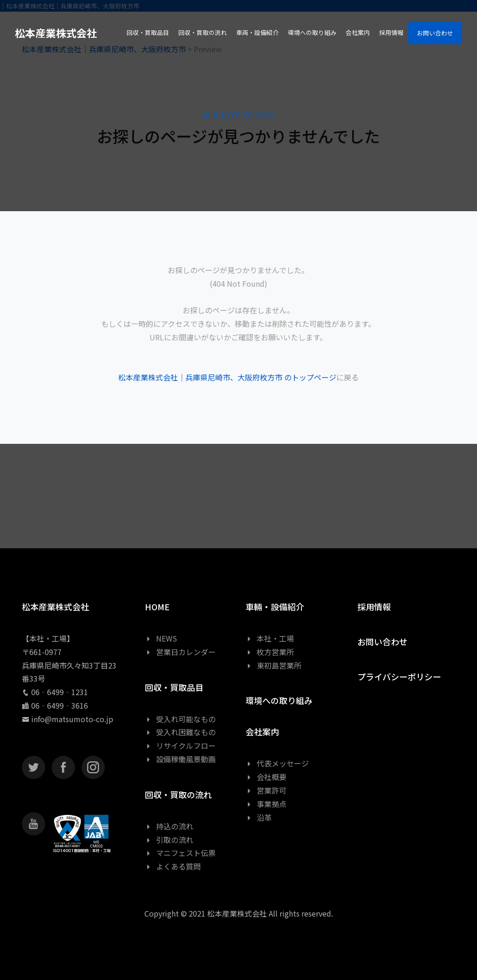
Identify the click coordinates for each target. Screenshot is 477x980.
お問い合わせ (435, 33)
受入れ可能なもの (180, 719)
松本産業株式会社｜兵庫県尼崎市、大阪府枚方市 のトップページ (227, 377)
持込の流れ (169, 826)
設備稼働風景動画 (180, 759)
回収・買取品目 (174, 687)
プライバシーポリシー (399, 676)
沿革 (259, 817)
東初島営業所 (273, 665)
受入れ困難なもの (180, 732)
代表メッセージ (277, 763)
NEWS (161, 638)
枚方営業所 (270, 652)
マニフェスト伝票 (180, 853)
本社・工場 (270, 638)
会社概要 (266, 777)
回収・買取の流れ (178, 794)
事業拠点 (266, 804)
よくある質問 (173, 866)
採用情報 (374, 607)
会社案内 (262, 732)
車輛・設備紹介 (275, 607)
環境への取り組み (279, 700)
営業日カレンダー (180, 652)
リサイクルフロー (180, 745)
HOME (157, 607)
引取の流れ (169, 840)
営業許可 (266, 790)
